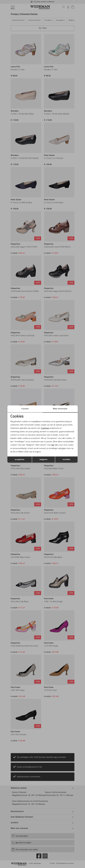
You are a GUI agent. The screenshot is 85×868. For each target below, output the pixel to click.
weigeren (43, 460)
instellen (66, 460)
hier (53, 445)
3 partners (45, 428)
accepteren (20, 460)
